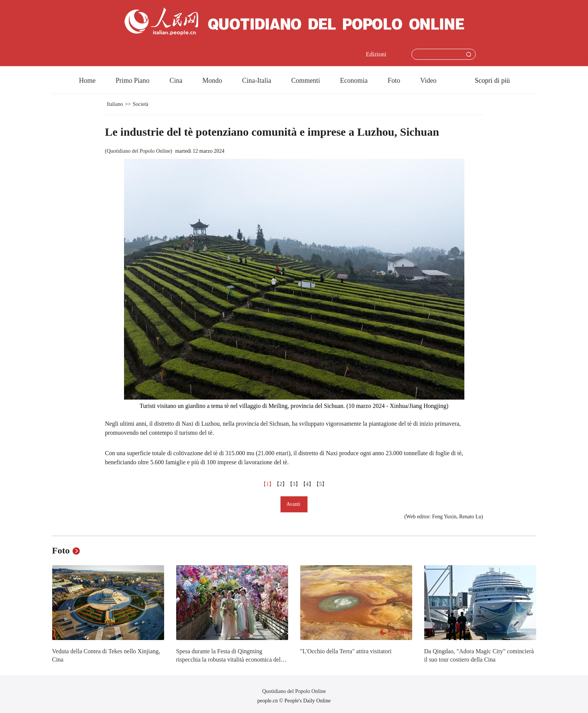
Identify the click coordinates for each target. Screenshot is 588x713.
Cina (176, 81)
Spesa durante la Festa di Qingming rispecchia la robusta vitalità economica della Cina (231, 659)
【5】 (320, 484)
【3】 (294, 484)
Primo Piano (133, 81)
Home (87, 81)
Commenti (306, 81)
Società (140, 104)
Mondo (212, 81)
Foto (394, 81)
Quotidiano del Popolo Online (138, 151)
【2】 (281, 484)
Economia (354, 81)
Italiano (115, 104)
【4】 (307, 484)
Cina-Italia (257, 81)
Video (428, 81)
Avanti (294, 504)
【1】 (268, 484)
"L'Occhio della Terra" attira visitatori (346, 651)
